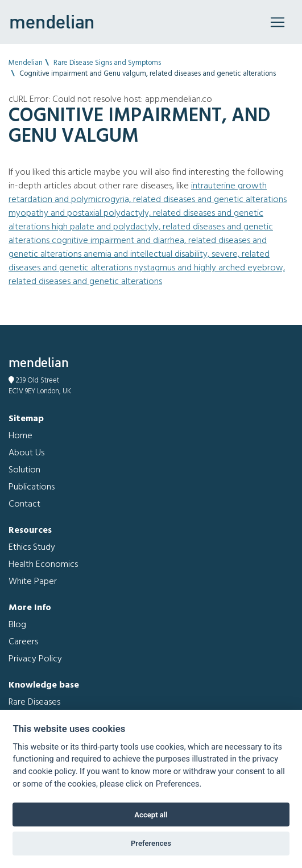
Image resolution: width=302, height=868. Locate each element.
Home (20, 436)
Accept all (151, 815)
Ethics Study (32, 548)
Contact (24, 504)
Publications (32, 487)
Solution (24, 470)
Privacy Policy (35, 659)
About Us (26, 453)
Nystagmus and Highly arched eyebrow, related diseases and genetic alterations (147, 275)
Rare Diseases (34, 702)
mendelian (52, 22)
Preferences (151, 843)
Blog (17, 625)
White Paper (33, 582)
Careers (23, 642)
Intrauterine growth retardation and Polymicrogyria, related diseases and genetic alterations (148, 193)
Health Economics (43, 565)
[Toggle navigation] (278, 22)
